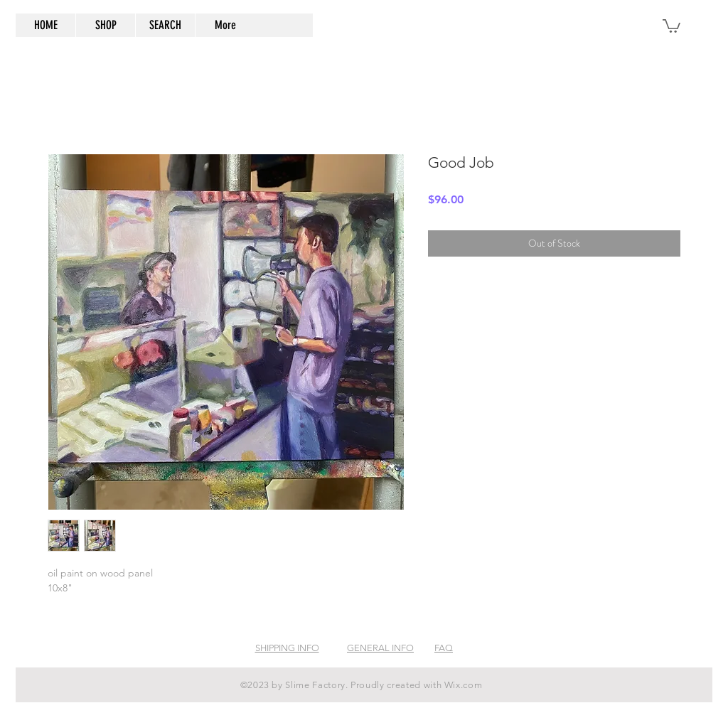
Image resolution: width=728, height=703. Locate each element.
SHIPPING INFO (287, 648)
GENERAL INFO (380, 648)
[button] (671, 25)
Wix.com (464, 685)
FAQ (444, 648)
